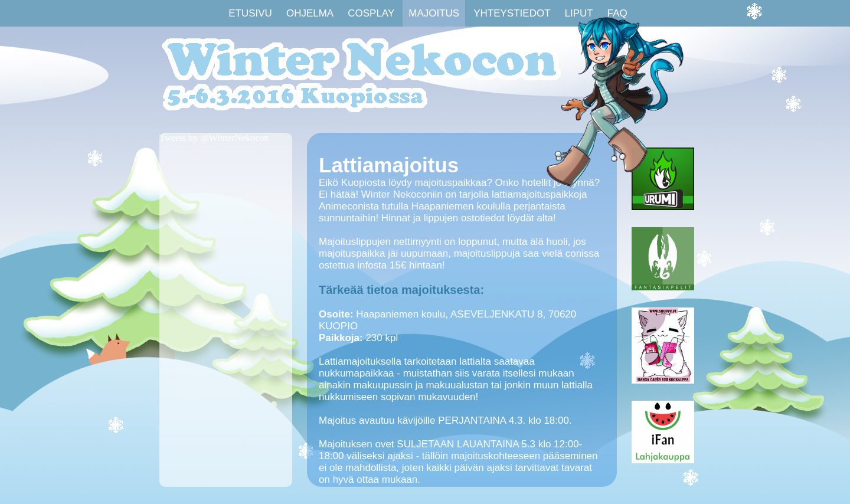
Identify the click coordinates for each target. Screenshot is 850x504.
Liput (579, 13)
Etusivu (250, 13)
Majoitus (434, 13)
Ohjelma (310, 13)
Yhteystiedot (512, 13)
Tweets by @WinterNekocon (214, 138)
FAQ (617, 13)
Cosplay (371, 13)
